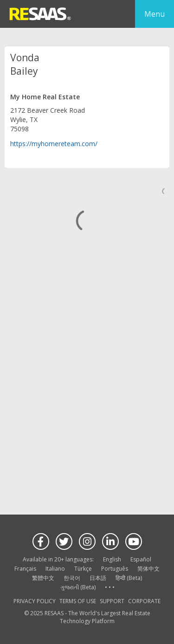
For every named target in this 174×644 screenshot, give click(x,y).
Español (141, 559)
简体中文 (148, 569)
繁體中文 (43, 578)
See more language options (110, 588)
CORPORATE (144, 601)
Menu (155, 14)
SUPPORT (112, 601)
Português (115, 569)
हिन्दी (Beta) (129, 578)
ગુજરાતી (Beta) (78, 587)
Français (25, 569)
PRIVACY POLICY (35, 601)
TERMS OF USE (78, 601)
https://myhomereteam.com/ (54, 144)
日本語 (98, 578)
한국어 (72, 578)
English (112, 559)
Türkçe (83, 569)
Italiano (55, 569)
